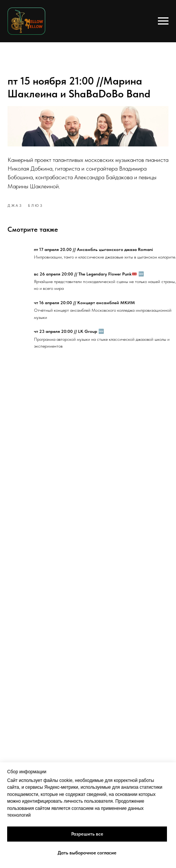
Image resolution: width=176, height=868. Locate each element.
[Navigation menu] (163, 21)
